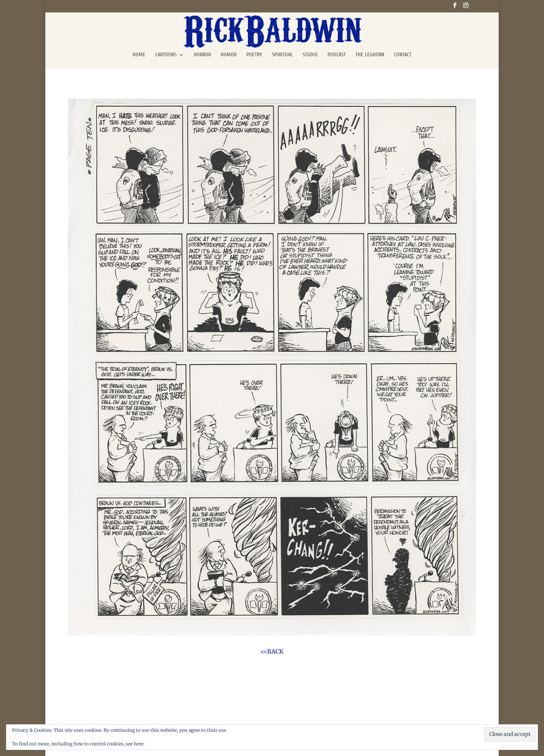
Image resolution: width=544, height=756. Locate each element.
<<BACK (272, 651)
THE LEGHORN (370, 55)
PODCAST (337, 55)
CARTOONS (166, 55)
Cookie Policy (160, 744)
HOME (139, 55)
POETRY (254, 55)
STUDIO (310, 55)
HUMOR (229, 55)
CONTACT (403, 55)
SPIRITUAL (282, 55)
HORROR (202, 55)
